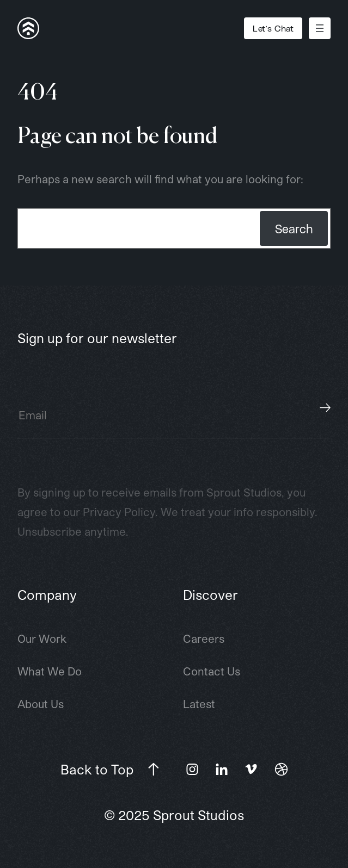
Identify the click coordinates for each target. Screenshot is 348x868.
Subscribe (325, 408)
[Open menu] (320, 28)
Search (294, 228)
